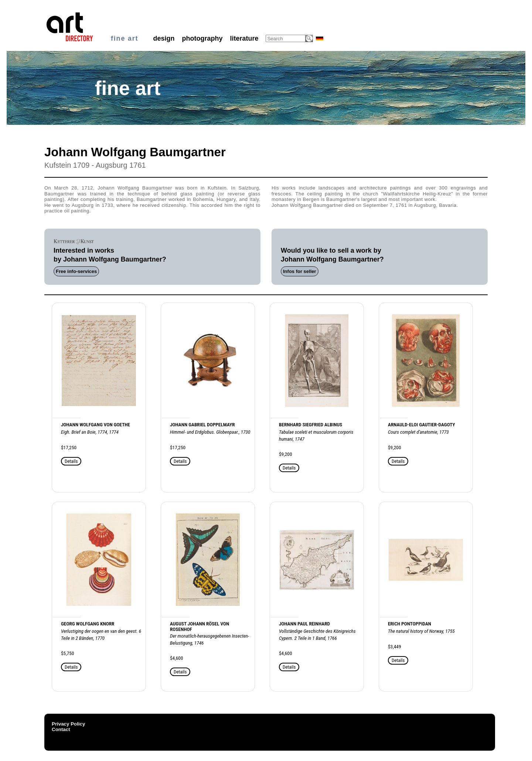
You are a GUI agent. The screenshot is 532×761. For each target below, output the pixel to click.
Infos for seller (300, 271)
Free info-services (76, 271)
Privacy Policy (68, 724)
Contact (61, 729)
